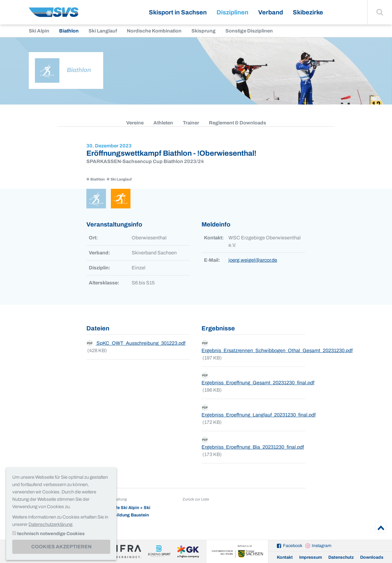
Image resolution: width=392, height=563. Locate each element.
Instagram (322, 546)
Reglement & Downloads (237, 123)
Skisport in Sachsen (178, 12)
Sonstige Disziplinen (249, 31)
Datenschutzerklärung (50, 524)
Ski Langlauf (103, 31)
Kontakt (285, 557)
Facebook (293, 546)
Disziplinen (232, 12)
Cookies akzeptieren (61, 547)
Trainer (191, 123)
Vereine (135, 123)
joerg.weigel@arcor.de (253, 260)
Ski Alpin (39, 31)
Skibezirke (308, 12)
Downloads (372, 557)
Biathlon (69, 31)
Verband (271, 12)
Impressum (311, 557)
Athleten (163, 123)
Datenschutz (341, 557)
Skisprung (204, 31)
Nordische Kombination (154, 31)
